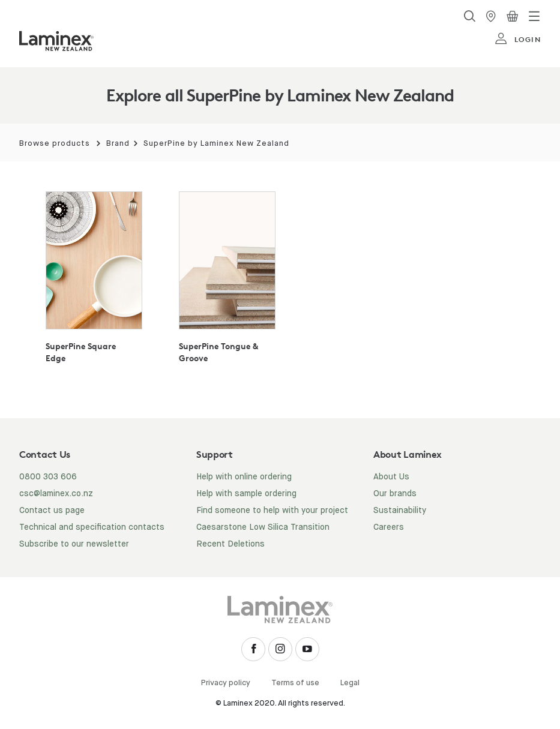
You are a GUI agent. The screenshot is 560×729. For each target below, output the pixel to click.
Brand (118, 144)
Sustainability (400, 511)
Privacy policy (226, 683)
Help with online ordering (244, 477)
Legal (350, 683)
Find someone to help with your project (272, 511)
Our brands (395, 494)
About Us (391, 477)
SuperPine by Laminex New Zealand (216, 144)
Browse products (55, 144)
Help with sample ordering (246, 494)
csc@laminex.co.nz (56, 494)
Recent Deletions (230, 544)
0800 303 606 (48, 477)
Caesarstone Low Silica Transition (263, 527)
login (518, 39)
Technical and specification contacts (92, 527)
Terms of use (295, 683)
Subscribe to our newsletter (74, 544)
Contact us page (52, 511)
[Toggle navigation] (534, 16)
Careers (389, 527)
